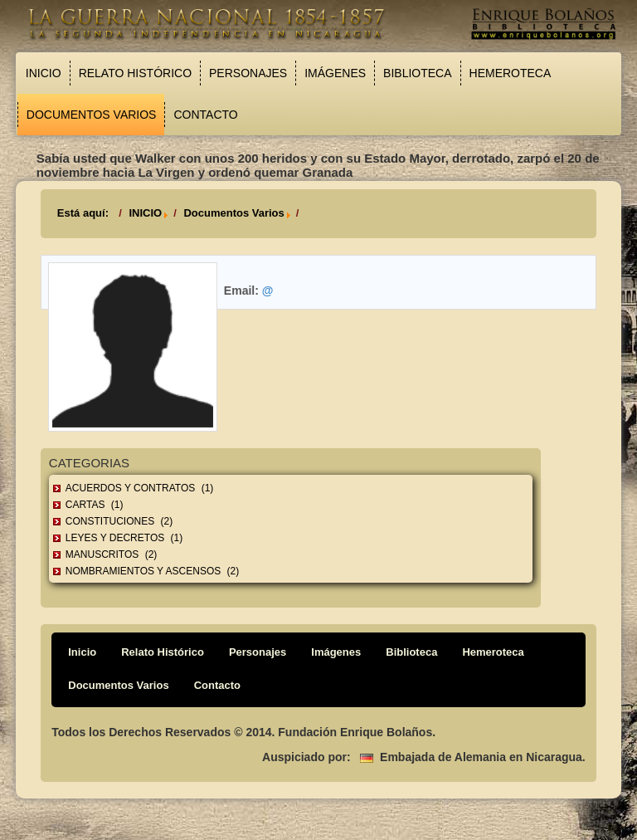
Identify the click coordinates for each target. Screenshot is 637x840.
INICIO (145, 213)
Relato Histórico (135, 73)
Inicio (44, 73)
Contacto (205, 115)
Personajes (248, 73)
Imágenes (335, 73)
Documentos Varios (92, 115)
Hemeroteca (511, 73)
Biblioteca (417, 73)
